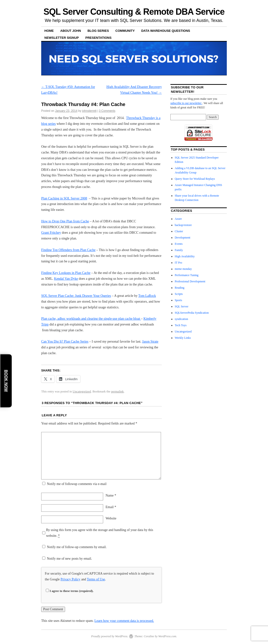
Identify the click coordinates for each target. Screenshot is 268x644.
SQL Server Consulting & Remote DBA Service (134, 12)
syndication (181, 319)
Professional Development (190, 281)
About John (71, 31)
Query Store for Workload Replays (195, 179)
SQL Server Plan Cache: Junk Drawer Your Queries (76, 296)
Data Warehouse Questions (166, 31)
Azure (178, 219)
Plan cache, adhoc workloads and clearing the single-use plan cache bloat (91, 319)
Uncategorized (82, 391)
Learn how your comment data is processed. (124, 621)
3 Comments (107, 111)
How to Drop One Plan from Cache (65, 221)
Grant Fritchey (51, 233)
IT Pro (178, 263)
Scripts (179, 294)
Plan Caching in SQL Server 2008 (64, 198)
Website (111, 518)
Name (111, 495)
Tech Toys (181, 325)
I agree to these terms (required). (70, 591)
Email (111, 507)
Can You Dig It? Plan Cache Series (65, 342)
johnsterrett (89, 111)
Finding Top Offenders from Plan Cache (68, 250)
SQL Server (182, 306)
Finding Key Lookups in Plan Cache (66, 273)
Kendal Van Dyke (66, 279)
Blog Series (98, 31)
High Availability (185, 256)
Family (179, 250)
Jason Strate (150, 342)
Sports (178, 300)
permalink (117, 391)
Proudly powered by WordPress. (110, 636)
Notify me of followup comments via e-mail (77, 484)
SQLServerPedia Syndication (192, 313)
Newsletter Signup (62, 38)
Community (125, 31)
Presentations (98, 38)
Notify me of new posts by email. (70, 559)
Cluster (179, 231)
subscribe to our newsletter (186, 103)
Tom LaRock (147, 296)
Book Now (6, 381)
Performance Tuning (187, 275)
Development (183, 238)
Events (179, 244)
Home (49, 31)
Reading (180, 288)
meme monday (183, 269)
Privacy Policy (70, 579)
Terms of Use (96, 579)
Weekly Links (183, 338)
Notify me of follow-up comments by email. (77, 547)
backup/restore (183, 225)
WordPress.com (167, 636)
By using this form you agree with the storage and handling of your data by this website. (100, 533)
